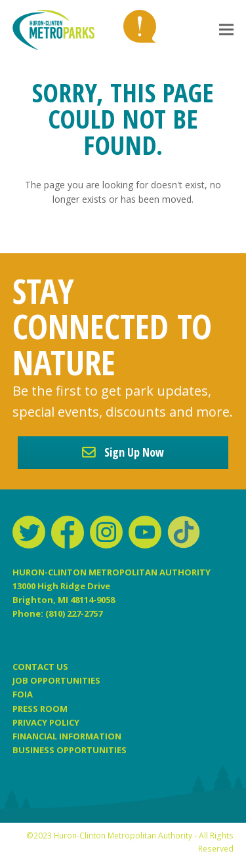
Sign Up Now (123, 452)
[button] (226, 30)
